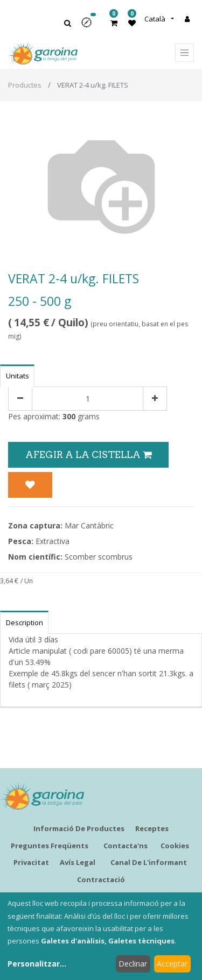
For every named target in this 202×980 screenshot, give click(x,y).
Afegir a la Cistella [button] (88, 455)
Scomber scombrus (99, 557)
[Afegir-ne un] (155, 399)
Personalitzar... (37, 964)
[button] (90, 26)
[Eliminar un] (20, 399)
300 (69, 416)
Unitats (18, 376)
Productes (25, 85)
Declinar (133, 964)
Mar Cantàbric (89, 525)
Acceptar (172, 964)
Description (25, 623)
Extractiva (53, 541)
